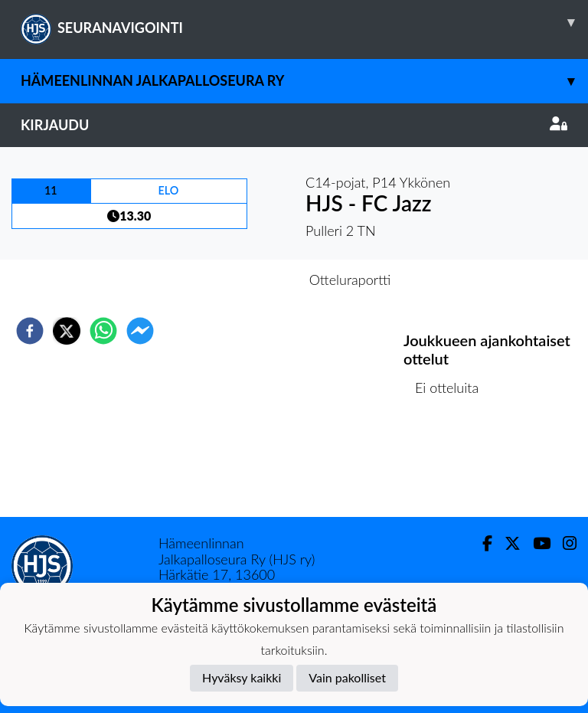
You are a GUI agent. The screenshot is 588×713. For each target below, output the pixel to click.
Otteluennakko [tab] (241, 280)
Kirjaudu (294, 125)
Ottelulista (453, 465)
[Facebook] (481, 543)
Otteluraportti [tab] (350, 280)
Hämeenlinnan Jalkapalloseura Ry (304, 81)
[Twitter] (506, 543)
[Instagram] (563, 543)
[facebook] (30, 331)
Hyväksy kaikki (242, 677)
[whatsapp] (103, 331)
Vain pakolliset (347, 677)
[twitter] (67, 331)
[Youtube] (536, 543)
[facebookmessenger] (140, 331)
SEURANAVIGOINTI (304, 22)
